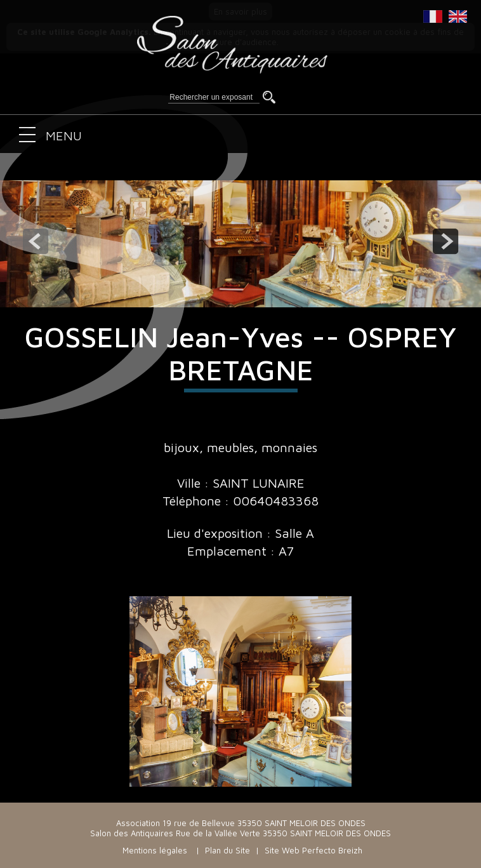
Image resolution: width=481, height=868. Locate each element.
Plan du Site (227, 850)
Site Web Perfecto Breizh (313, 850)
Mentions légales (155, 850)
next (445, 241)
